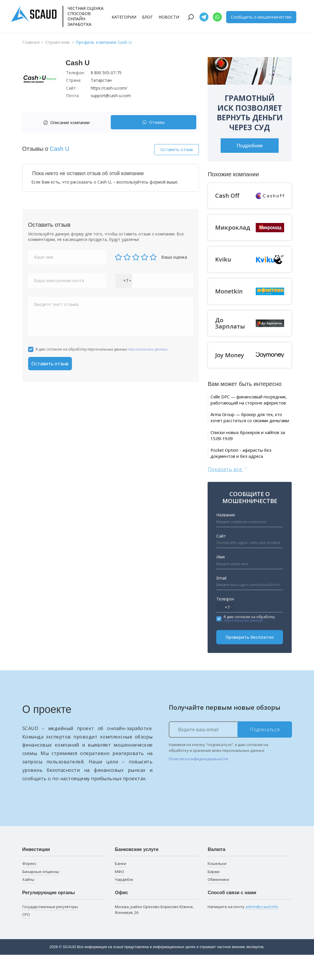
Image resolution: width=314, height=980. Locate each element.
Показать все (227, 494)
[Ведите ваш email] (230, 754)
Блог (147, 17)
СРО (26, 940)
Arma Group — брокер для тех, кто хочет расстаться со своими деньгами (250, 432)
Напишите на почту (243, 932)
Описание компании (66, 122)
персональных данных (148, 349)
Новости (169, 17)
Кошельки (217, 888)
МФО (119, 896)
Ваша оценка (174, 257)
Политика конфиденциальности (198, 784)
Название (226, 540)
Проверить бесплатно (250, 662)
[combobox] (124, 281)
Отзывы (153, 122)
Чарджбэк (124, 905)
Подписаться (265, 754)
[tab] (68, 122)
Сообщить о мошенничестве (261, 17)
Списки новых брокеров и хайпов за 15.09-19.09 (245, 456)
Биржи (214, 896)
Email (221, 603)
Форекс (29, 888)
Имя (220, 582)
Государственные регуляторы (50, 932)
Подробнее (250, 146)
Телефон (225, 624)
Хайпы (28, 905)
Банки (120, 888)
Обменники (218, 905)
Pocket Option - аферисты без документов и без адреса (249, 477)
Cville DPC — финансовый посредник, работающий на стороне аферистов (248, 404)
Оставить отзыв (177, 149)
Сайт (221, 561)
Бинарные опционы (41, 896)
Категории (124, 17)
